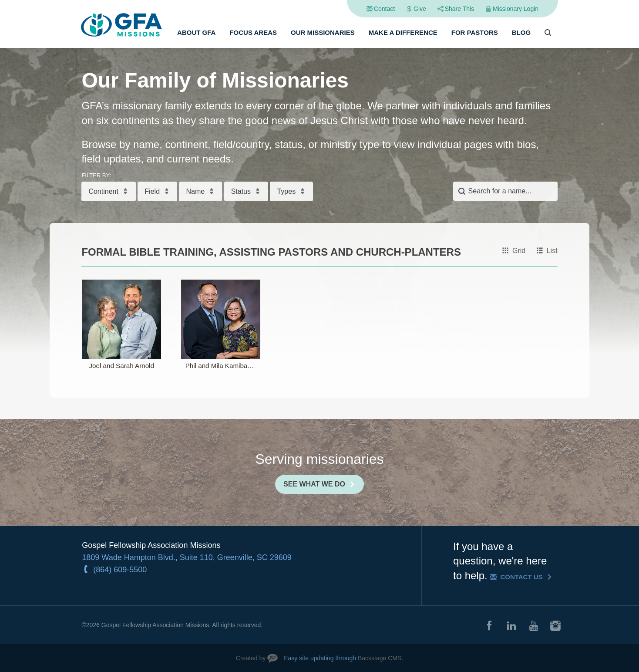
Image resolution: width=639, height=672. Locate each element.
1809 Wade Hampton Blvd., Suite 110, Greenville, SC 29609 (187, 557)
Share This (459, 9)
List (552, 251)
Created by (251, 658)
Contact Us (521, 577)
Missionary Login (516, 9)
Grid (519, 251)
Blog (521, 32)
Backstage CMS (380, 658)
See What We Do (314, 484)
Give (420, 9)
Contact (384, 9)
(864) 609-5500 (120, 570)
